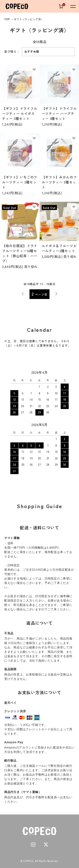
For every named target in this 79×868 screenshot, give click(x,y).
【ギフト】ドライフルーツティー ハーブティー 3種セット (59, 113)
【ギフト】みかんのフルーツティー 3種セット (59, 182)
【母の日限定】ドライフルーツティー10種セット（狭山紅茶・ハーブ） (20, 253)
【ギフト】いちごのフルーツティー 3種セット (20, 182)
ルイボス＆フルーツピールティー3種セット (59, 248)
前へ (23, 294)
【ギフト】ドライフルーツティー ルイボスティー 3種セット (20, 113)
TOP (7, 19)
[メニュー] (73, 6)
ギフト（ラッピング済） (29, 19)
